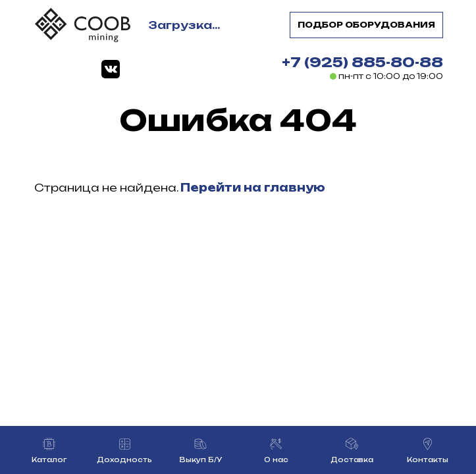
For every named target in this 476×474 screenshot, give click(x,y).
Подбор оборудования (366, 25)
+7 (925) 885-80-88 (362, 62)
